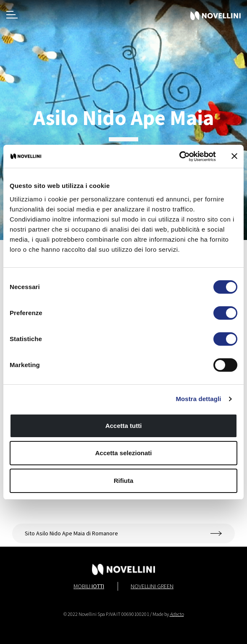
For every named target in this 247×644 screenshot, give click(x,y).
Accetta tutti (124, 426)
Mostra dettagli (198, 399)
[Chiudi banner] (234, 156)
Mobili (89, 586)
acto (177, 614)
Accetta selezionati (123, 453)
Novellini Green (152, 586)
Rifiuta (124, 481)
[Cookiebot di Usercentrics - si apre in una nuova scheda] (179, 156)
